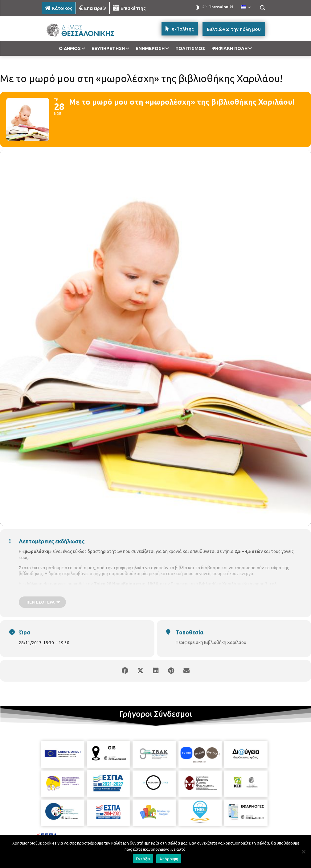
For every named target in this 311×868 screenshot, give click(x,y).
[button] (262, 8)
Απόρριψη (169, 859)
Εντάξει (143, 859)
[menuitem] (246, 7)
